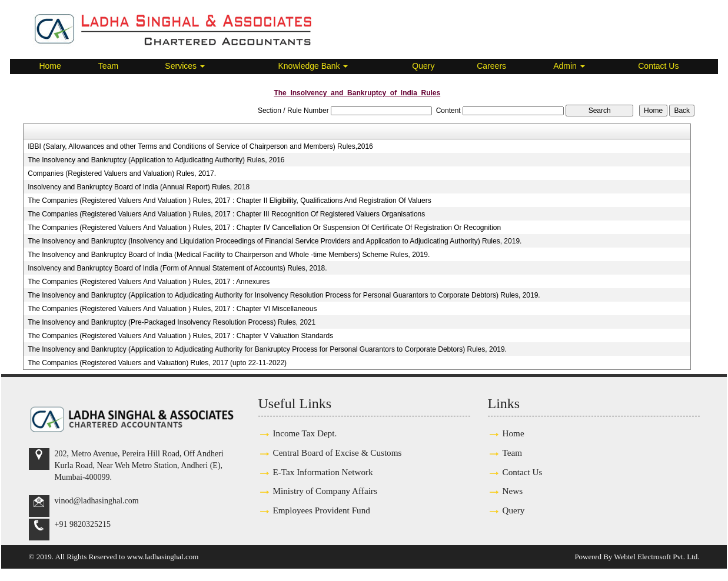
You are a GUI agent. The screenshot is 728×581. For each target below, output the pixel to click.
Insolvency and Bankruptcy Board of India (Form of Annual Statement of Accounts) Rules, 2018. (177, 268)
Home (50, 66)
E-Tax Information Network (323, 472)
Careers (491, 66)
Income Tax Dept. (305, 433)
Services (185, 66)
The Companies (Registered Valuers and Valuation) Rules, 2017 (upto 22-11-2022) (157, 363)
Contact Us (658, 66)
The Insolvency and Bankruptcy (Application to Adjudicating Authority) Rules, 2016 (156, 160)
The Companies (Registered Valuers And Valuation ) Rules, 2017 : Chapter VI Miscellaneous (172, 309)
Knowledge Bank (313, 66)
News (513, 491)
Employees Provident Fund (322, 510)
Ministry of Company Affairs (325, 491)
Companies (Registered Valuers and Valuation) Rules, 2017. (122, 173)
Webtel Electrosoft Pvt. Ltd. (656, 557)
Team (108, 66)
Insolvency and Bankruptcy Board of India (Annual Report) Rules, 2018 (139, 187)
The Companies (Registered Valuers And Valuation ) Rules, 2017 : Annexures (149, 282)
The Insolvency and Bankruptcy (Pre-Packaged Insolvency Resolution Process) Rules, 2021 (172, 322)
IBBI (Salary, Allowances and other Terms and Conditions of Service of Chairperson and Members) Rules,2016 (200, 146)
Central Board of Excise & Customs (338, 453)
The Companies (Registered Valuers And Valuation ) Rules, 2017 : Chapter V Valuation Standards (180, 336)
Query (423, 66)
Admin (569, 66)
